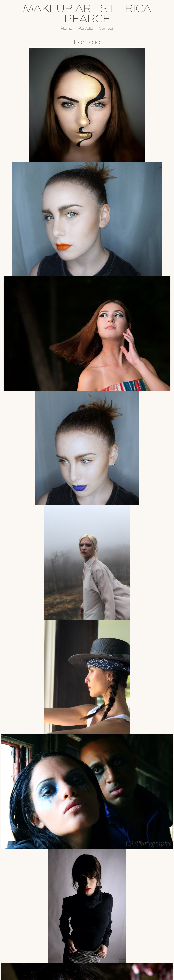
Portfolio (86, 28)
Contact (106, 28)
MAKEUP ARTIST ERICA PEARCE (87, 14)
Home (67, 28)
